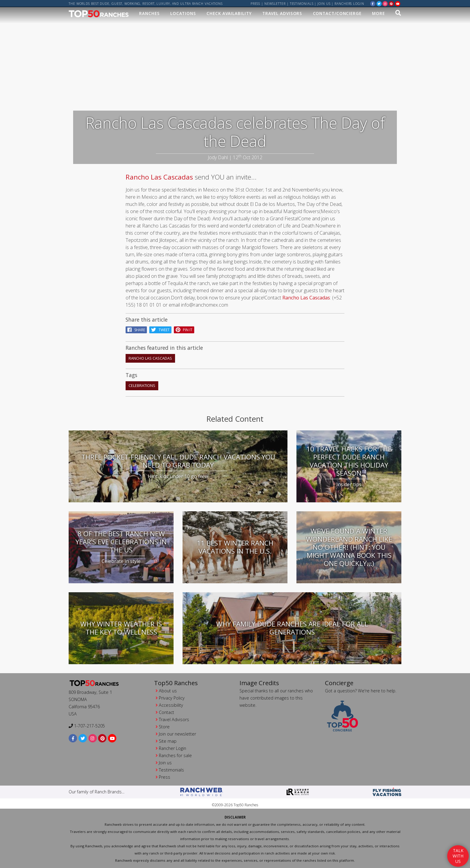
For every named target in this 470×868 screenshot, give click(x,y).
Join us (324, 4)
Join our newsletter (177, 733)
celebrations (142, 385)
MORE (378, 14)
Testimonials (302, 4)
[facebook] (373, 3)
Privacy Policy (172, 697)
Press (256, 4)
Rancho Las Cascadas (159, 176)
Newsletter (275, 4)
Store (164, 726)
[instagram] (385, 3)
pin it (184, 329)
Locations (183, 14)
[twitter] (379, 3)
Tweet (160, 329)
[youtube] (398, 3)
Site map (168, 740)
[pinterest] (391, 3)
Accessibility (171, 704)
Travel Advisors (282, 14)
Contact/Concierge (337, 14)
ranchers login (349, 4)
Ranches (149, 14)
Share (136, 329)
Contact (167, 711)
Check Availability (229, 14)
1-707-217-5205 (87, 725)
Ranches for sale (175, 755)
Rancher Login (173, 747)
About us (168, 690)
